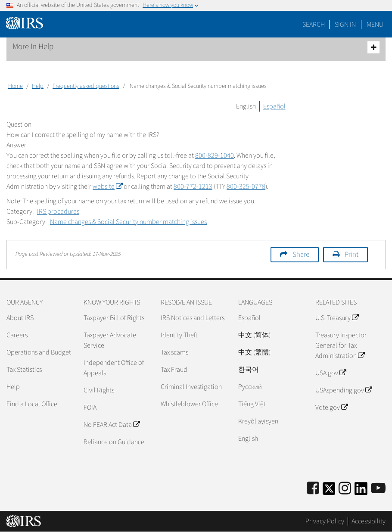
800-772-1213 (193, 187)
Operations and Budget (39, 352)
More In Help (196, 47)
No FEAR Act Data (112, 425)
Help (38, 86)
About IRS (20, 318)
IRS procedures (58, 212)
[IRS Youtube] (378, 489)
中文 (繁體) (254, 352)
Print (352, 255)
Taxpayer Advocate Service (110, 340)
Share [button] (301, 255)
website (107, 187)
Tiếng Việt (252, 404)
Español (274, 106)
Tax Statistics (24, 370)
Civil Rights (99, 390)
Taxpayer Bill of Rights (114, 318)
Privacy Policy (325, 521)
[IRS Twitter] (329, 491)
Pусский (250, 387)
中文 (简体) (254, 335)
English (246, 106)
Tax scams (174, 352)
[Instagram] (345, 489)
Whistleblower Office (189, 404)
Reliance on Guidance (114, 442)
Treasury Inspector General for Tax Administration (341, 345)
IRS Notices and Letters (193, 318)
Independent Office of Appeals (114, 368)
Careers (17, 335)
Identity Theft (179, 335)
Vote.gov (331, 408)
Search (314, 25)
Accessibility (369, 521)
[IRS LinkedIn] (361, 491)
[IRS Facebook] (313, 489)
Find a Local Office (32, 404)
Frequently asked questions (86, 86)
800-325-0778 (246, 187)
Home (16, 86)
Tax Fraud (174, 370)
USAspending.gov (344, 390)
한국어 (249, 370)
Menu (375, 25)
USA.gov (331, 373)
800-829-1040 (215, 156)
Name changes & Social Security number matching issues (128, 222)
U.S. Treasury (337, 318)
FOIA (90, 408)
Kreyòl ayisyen (258, 421)
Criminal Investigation (191, 387)
